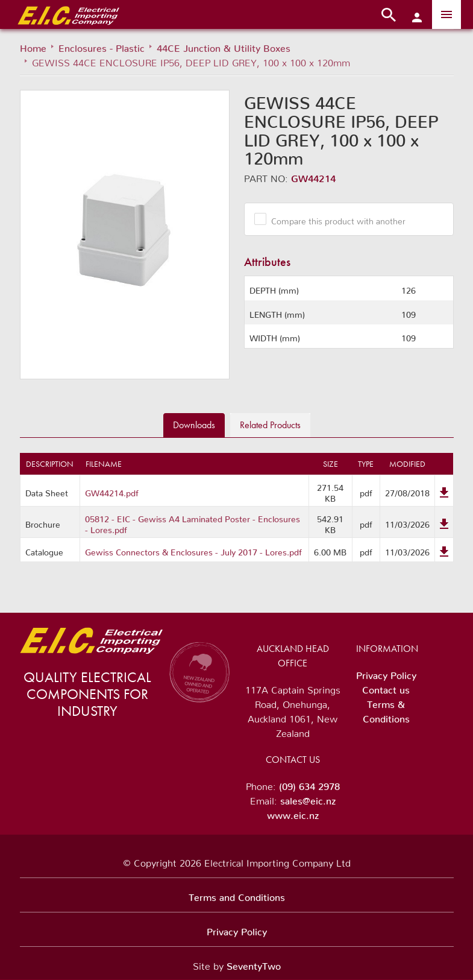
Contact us (386, 688)
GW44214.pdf (112, 491)
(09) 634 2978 (309, 784)
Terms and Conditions (237, 895)
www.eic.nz (293, 813)
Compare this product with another (334, 219)
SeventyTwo (254, 964)
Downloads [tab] (194, 425)
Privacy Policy (386, 673)
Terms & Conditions (386, 709)
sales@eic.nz (308, 798)
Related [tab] (270, 425)
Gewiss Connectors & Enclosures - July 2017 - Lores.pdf (193, 550)
